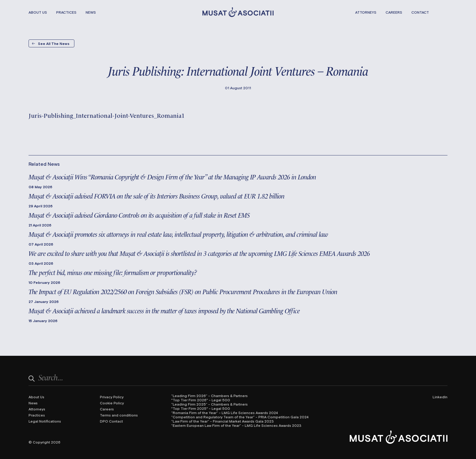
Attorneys (366, 12)
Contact (420, 12)
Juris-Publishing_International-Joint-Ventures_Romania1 (107, 115)
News (91, 12)
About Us (38, 12)
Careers (394, 12)
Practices (66, 12)
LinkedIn (440, 397)
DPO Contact (111, 421)
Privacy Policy (112, 397)
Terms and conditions (119, 415)
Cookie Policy (112, 403)
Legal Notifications (45, 421)
